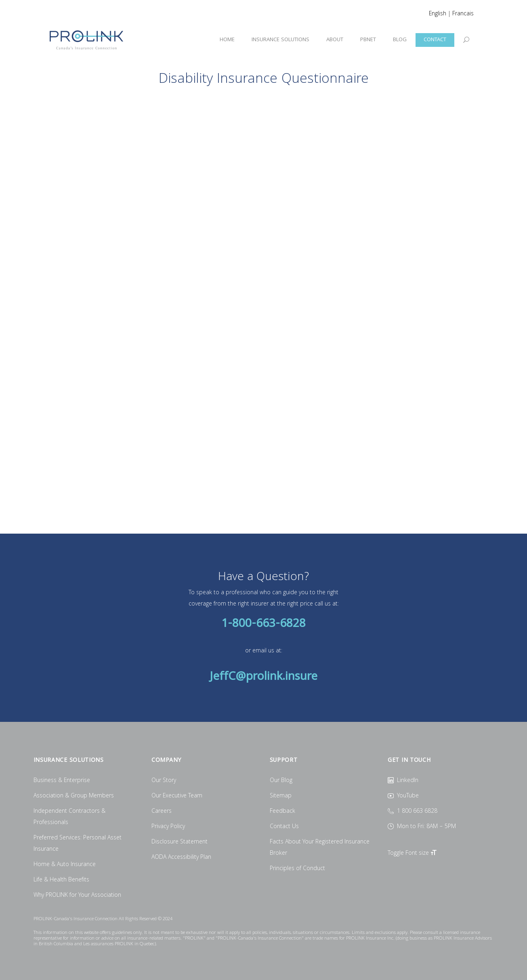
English (438, 14)
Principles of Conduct (297, 869)
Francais (463, 14)
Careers (162, 812)
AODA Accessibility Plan (181, 858)
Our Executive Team (177, 796)
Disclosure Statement (180, 842)
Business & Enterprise (62, 781)
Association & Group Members (74, 796)
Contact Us (284, 827)
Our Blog (281, 781)
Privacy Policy (168, 827)
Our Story (164, 781)
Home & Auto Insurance (65, 865)
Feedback (282, 812)
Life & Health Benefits (61, 880)
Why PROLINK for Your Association (77, 896)
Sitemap (281, 796)
